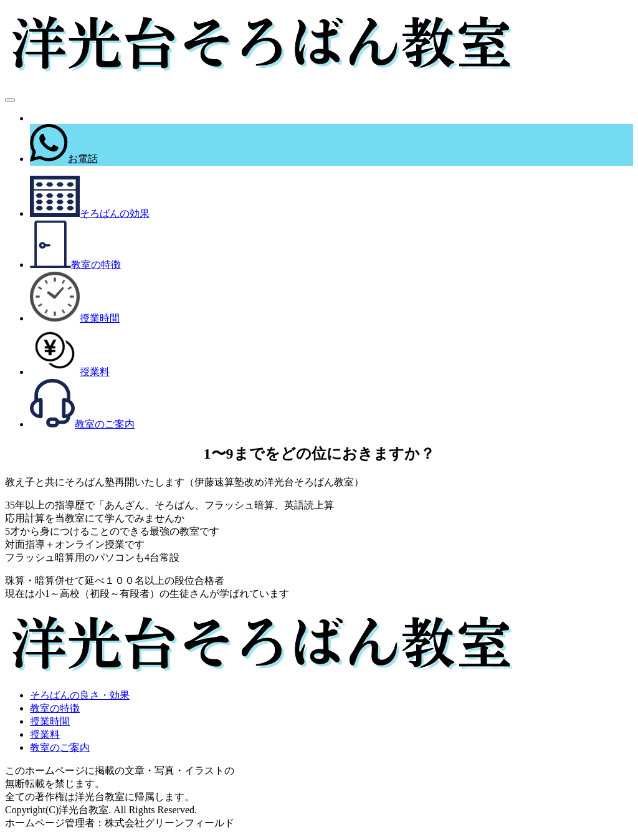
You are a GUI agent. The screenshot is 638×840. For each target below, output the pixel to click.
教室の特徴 (55, 708)
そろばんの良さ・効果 (80, 695)
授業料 (45, 734)
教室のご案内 (60, 747)
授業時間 (50, 721)
